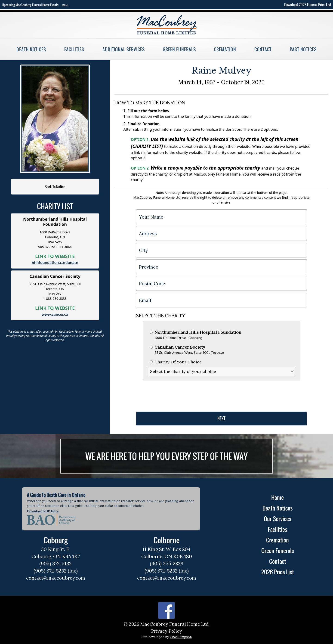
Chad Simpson (181, 637)
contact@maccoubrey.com (56, 578)
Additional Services (124, 49)
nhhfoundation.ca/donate (55, 263)
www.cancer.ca (55, 314)
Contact (263, 49)
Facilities (74, 49)
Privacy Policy (167, 631)
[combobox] (222, 371)
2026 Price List (278, 572)
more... (65, 5)
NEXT (221, 418)
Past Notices (303, 49)
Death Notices (31, 49)
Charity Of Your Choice (176, 362)
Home (277, 497)
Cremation (225, 49)
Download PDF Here (43, 511)
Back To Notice (55, 187)
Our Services (277, 519)
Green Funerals (179, 49)
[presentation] (171, 394)
